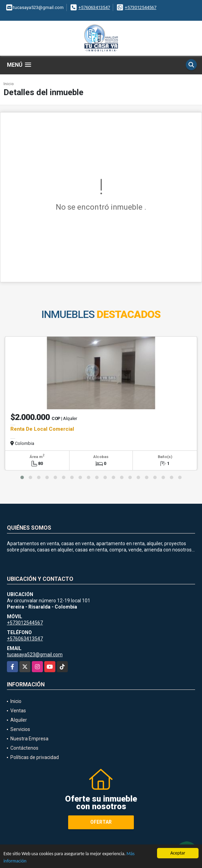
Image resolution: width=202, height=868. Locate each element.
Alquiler (19, 720)
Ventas (18, 711)
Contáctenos (24, 748)
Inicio (9, 84)
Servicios (20, 729)
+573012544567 (141, 7)
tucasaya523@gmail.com (35, 655)
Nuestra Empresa (29, 739)
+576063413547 (94, 7)
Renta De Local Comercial (42, 429)
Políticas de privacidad (35, 757)
